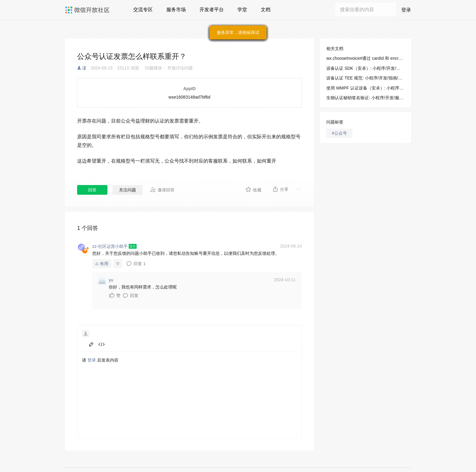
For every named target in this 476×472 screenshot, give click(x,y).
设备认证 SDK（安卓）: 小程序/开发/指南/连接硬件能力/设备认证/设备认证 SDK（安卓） (365, 68)
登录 (406, 10)
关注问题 (127, 190)
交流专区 (143, 10)
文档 (266, 10)
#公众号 (339, 133)
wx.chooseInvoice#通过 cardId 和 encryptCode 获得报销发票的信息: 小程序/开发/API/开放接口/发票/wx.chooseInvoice (365, 58)
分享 (280, 189)
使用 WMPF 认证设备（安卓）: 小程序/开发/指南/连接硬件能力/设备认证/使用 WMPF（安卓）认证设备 (365, 88)
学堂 (242, 10)
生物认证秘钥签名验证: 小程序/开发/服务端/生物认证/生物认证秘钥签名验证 (365, 98)
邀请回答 (162, 190)
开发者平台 (212, 10)
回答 (92, 190)
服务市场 (176, 10)
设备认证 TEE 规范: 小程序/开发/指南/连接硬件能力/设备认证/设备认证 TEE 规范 (365, 78)
